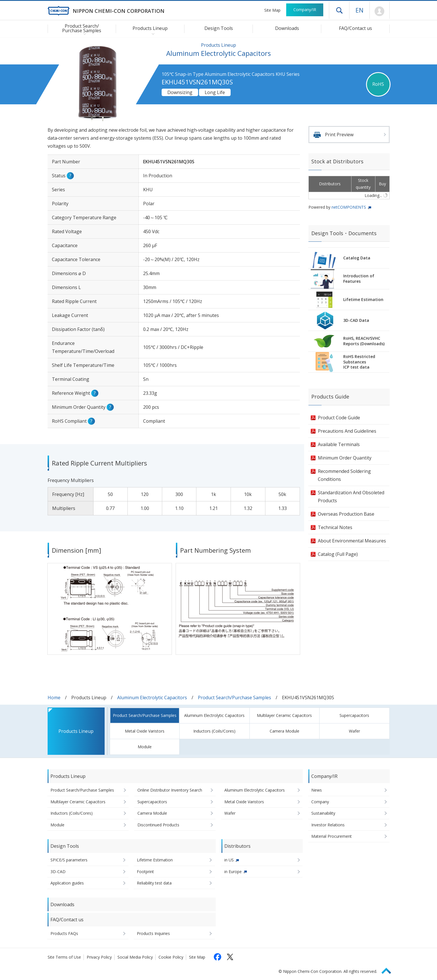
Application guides (67, 883)
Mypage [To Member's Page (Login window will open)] (380, 11)
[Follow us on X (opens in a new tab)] (230, 957)
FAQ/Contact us (355, 28)
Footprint (145, 872)
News (317, 790)
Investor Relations (328, 825)
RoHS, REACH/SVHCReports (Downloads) (364, 341)
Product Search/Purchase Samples (234, 698)
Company (320, 802)
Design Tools (219, 28)
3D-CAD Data (356, 320)
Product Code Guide (339, 418)
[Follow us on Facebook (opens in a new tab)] (218, 957)
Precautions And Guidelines (347, 431)
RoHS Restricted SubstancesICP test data (359, 362)
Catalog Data (357, 258)
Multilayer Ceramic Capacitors (284, 715)
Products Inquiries (153, 933)
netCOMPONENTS (349, 207)
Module (145, 747)
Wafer (354, 731)
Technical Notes (335, 527)
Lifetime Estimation (363, 299)
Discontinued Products (158, 825)
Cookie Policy (171, 957)
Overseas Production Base (346, 514)
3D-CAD (58, 872)
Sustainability (323, 813)
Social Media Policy (135, 957)
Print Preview (339, 135)
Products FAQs (64, 933)
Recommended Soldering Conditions (344, 475)
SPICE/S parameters (69, 860)
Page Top (389, 970)
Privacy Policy (99, 957)
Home (54, 698)
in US (229, 860)
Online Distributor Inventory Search (170, 790)
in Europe (233, 872)
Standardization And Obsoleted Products (351, 497)
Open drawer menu (339, 10)
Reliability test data (154, 883)
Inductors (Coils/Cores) (214, 731)
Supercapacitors (354, 715)
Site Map (272, 10)
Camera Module (284, 731)
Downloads (287, 28)
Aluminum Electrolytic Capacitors (152, 698)
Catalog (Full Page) (338, 554)
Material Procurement (332, 836)
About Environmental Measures (352, 541)
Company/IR (305, 10)
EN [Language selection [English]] (359, 10)
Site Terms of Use (64, 957)
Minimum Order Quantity (345, 458)
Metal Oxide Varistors (145, 731)
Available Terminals (339, 444)
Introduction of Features (359, 278)
